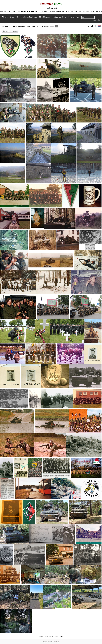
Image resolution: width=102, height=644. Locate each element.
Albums (5, 17)
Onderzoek (14, 17)
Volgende (55, 636)
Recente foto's (74, 17)
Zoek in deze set (12, 31)
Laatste (61, 636)
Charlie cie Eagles (47, 26)
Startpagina (6, 26)
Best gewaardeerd (59, 17)
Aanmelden (97, 20)
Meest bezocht (45, 17)
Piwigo (58, 642)
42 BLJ (37, 26)
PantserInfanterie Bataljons (22, 26)
